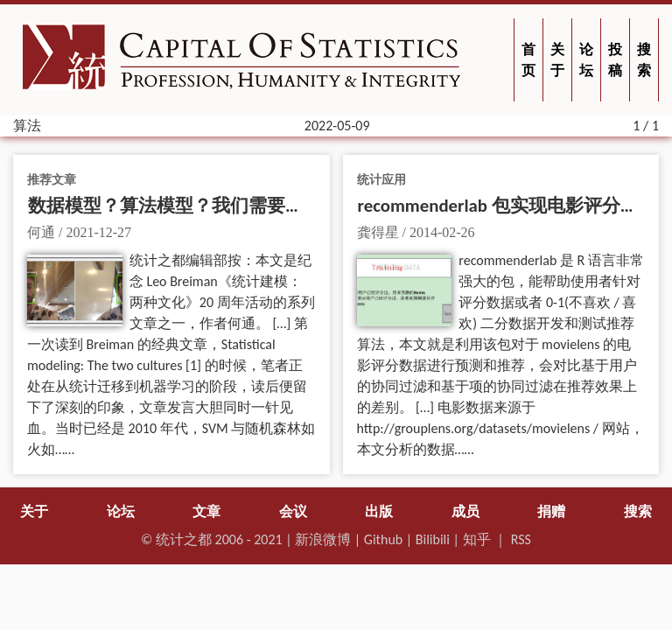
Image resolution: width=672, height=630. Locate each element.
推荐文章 (52, 179)
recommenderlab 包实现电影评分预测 (507, 206)
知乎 (477, 539)
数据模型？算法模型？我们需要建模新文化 (203, 206)
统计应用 (381, 179)
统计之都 (184, 539)
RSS (521, 539)
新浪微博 (323, 539)
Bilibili (433, 539)
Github (383, 539)
